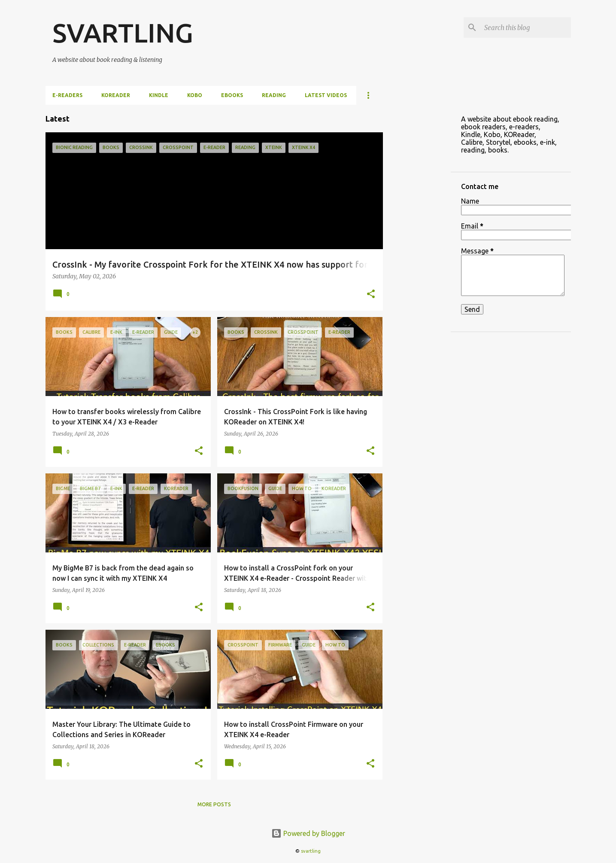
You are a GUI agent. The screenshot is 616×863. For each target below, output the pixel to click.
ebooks (232, 95)
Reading (274, 95)
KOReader (116, 95)
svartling (311, 851)
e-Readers (67, 95)
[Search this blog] (526, 27)
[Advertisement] (417, 234)
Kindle (159, 95)
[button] (371, 295)
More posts (214, 804)
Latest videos (326, 95)
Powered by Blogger (308, 833)
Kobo (195, 95)
